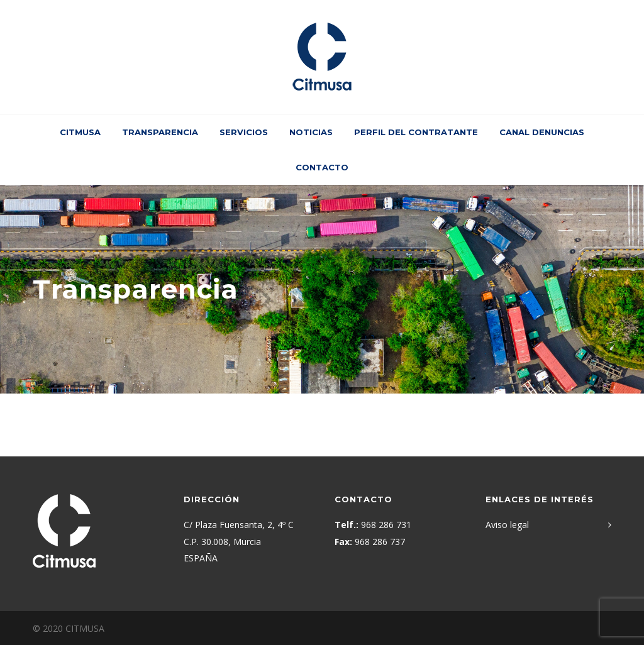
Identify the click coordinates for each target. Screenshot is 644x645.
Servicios (244, 132)
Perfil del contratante (416, 132)
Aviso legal (507, 525)
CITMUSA (80, 132)
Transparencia (160, 132)
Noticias (311, 132)
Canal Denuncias (542, 132)
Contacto (322, 167)
